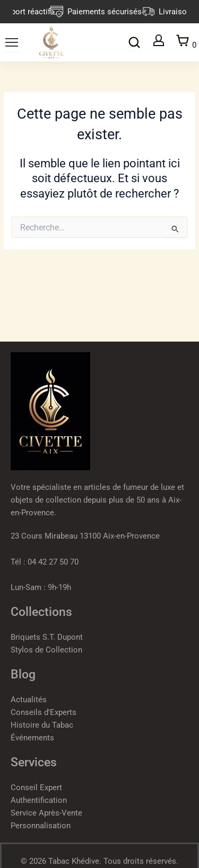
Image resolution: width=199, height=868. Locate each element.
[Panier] (186, 42)
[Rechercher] (134, 42)
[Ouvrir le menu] (12, 42)
